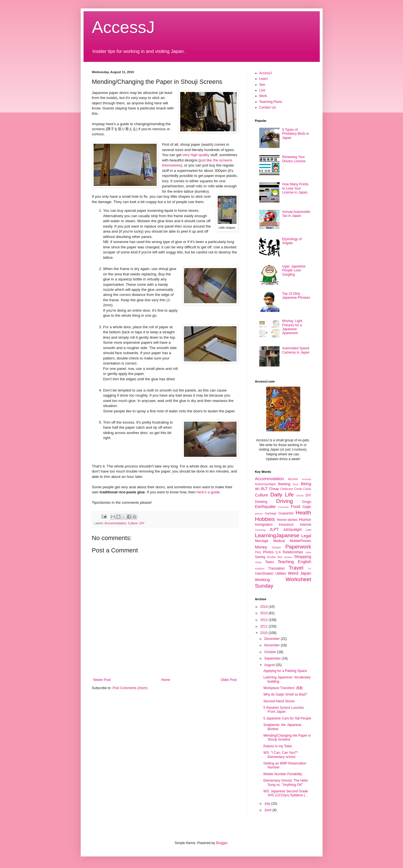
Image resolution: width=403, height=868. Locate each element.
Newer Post (102, 680)
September (273, 658)
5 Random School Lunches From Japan (283, 710)
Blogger (222, 843)
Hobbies (265, 519)
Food (295, 507)
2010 (264, 633)
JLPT (274, 529)
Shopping (303, 557)
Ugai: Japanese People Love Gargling (294, 270)
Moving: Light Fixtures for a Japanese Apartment (292, 327)
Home (166, 680)
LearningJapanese (277, 535)
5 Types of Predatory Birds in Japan (295, 134)
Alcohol (293, 479)
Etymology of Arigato (292, 241)
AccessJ (123, 27)
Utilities (281, 574)
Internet (306, 525)
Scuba (271, 557)
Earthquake (265, 507)
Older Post (229, 680)
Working (263, 580)
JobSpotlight (292, 530)
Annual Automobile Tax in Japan (296, 214)
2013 (264, 613)
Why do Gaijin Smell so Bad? (285, 694)
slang (258, 562)
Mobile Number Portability (282, 774)
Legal (306, 536)
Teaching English (294, 562)
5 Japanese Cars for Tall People (287, 718)
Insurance (286, 525)
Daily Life (282, 495)
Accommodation (115, 523)
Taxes (269, 562)
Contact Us (268, 107)
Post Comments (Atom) (130, 688)
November (272, 645)
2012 (264, 620)
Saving (260, 557)
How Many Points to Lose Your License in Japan (295, 188)
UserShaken (264, 574)
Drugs (307, 502)
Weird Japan (299, 573)
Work (263, 96)
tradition (260, 569)
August (270, 665)
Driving (285, 501)
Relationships (293, 552)
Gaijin (307, 507)
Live (262, 90)
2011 (264, 626)
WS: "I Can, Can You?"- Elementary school (281, 755)
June (268, 810)
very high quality (196, 155)
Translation (277, 568)
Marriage (262, 541)
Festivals (283, 507)
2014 (264, 607)
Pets (258, 552)
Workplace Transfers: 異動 (283, 688)
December (272, 639)
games (259, 513)
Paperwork (298, 547)
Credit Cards (302, 489)
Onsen (276, 547)
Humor (305, 520)
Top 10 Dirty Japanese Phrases (296, 296)
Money (261, 547)
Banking (284, 484)
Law (309, 530)
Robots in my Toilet (277, 746)
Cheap (274, 489)
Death (300, 495)
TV (309, 569)
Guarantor (286, 513)
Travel (296, 568)
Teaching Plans (271, 102)
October (271, 652)
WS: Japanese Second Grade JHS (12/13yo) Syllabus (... (286, 793)
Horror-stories (287, 520)
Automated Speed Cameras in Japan (296, 350)
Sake (308, 552)
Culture (133, 523)
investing (260, 530)
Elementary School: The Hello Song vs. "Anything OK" (286, 782)
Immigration (264, 525)
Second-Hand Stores (279, 701)
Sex (280, 557)
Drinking (261, 502)
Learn (264, 79)
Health (303, 513)
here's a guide (208, 492)
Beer (296, 484)
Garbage (271, 513)
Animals (306, 479)
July (268, 804)
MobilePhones (300, 541)
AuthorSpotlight (265, 484)
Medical (279, 541)
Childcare (287, 489)
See (262, 85)
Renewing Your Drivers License (294, 159)
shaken (288, 557)
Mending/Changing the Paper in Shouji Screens (287, 737)
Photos (268, 552)
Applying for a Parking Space (285, 671)
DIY (142, 523)
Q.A (278, 552)
